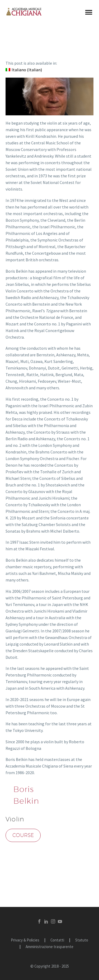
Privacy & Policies (25, 940)
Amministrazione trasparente (49, 947)
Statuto (82, 940)
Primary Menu (89, 12)
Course (23, 835)
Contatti (57, 940)
